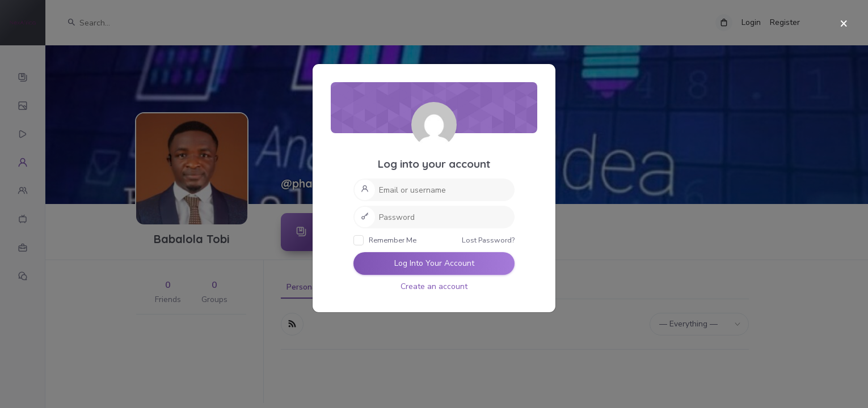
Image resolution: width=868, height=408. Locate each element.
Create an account (434, 286)
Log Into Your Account (434, 263)
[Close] (844, 24)
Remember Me (385, 240)
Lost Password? (488, 240)
